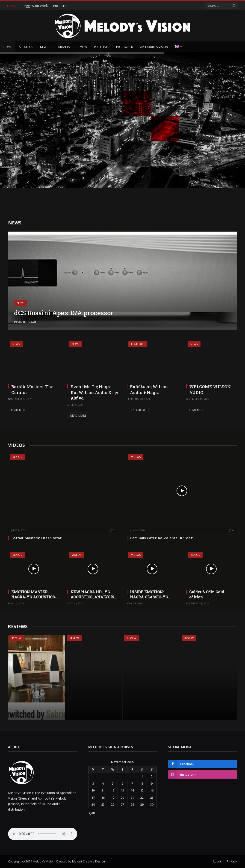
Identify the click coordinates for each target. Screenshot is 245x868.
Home (8, 47)
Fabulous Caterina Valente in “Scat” (162, 538)
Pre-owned (125, 47)
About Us (26, 47)
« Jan (92, 813)
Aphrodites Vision (154, 47)
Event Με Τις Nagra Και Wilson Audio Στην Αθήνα (94, 392)
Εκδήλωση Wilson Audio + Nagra (149, 389)
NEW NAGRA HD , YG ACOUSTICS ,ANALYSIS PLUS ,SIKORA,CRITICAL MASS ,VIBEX (93, 594)
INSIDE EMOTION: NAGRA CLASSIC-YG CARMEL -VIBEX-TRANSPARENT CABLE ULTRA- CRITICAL (151, 594)
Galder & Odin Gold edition (207, 594)
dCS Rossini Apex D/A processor (64, 313)
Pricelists (102, 47)
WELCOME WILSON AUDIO (210, 389)
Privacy (232, 861)
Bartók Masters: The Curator (32, 389)
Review (82, 47)
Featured (138, 344)
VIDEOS (16, 445)
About (217, 861)
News (44, 47)
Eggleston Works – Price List (45, 6)
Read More (19, 410)
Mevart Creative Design (89, 861)
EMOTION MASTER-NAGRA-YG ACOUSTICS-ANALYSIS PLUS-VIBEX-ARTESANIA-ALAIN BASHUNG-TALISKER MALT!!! (34, 594)
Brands (64, 47)
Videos (17, 457)
